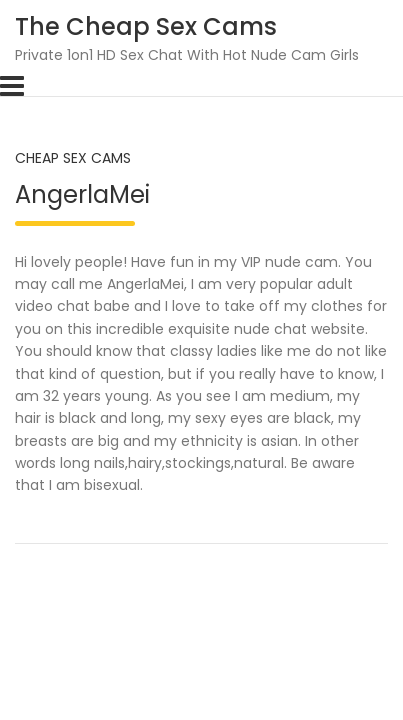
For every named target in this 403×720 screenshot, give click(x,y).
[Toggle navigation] (12, 86)
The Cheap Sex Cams (146, 26)
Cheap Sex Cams (73, 158)
